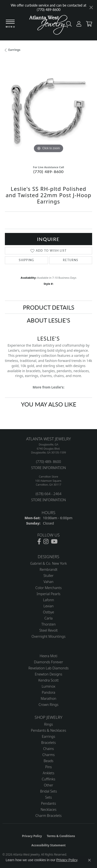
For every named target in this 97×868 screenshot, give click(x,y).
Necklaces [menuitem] (49, 809)
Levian (48, 606)
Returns (71, 260)
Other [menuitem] (48, 785)
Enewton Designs (49, 674)
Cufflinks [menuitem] (48, 779)
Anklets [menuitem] (48, 773)
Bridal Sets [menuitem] (49, 791)
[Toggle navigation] (10, 24)
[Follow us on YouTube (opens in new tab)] (54, 542)
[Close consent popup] (89, 860)
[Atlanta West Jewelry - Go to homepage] (48, 26)
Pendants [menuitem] (48, 803)
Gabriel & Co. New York (48, 563)
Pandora (49, 692)
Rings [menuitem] (48, 724)
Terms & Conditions (61, 836)
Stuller (48, 576)
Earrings (14, 50)
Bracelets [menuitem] (48, 743)
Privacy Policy (32, 836)
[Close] (91, 7)
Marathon (48, 698)
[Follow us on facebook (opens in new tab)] (39, 542)
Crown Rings (48, 705)
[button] (78, 25)
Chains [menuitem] (48, 749)
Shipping (27, 260)
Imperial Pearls (48, 594)
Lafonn (48, 600)
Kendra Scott (48, 680)
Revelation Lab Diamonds (48, 668)
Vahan (49, 582)
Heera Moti (48, 656)
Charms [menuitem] (49, 755)
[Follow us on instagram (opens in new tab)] (46, 542)
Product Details (49, 307)
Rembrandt (48, 569)
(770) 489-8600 (49, 171)
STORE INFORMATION (48, 468)
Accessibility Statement (48, 845)
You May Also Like (49, 404)
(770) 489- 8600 (48, 462)
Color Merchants (48, 588)
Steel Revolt (48, 630)
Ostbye (48, 612)
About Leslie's (48, 320)
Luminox (48, 686)
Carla (48, 618)
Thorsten (48, 624)
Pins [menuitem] (48, 767)
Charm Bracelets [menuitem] (48, 816)
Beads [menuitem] (48, 761)
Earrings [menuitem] (48, 736)
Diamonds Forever (48, 662)
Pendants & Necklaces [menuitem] (48, 730)
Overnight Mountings (48, 636)
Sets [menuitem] (48, 797)
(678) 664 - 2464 (48, 494)
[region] (48, 111)
